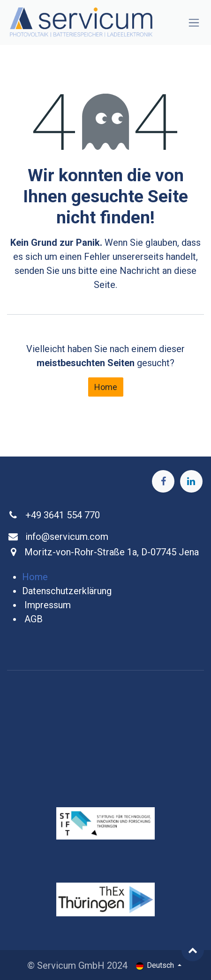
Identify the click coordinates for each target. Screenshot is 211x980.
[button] (193, 950)
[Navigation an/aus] (194, 23)
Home (106, 387)
